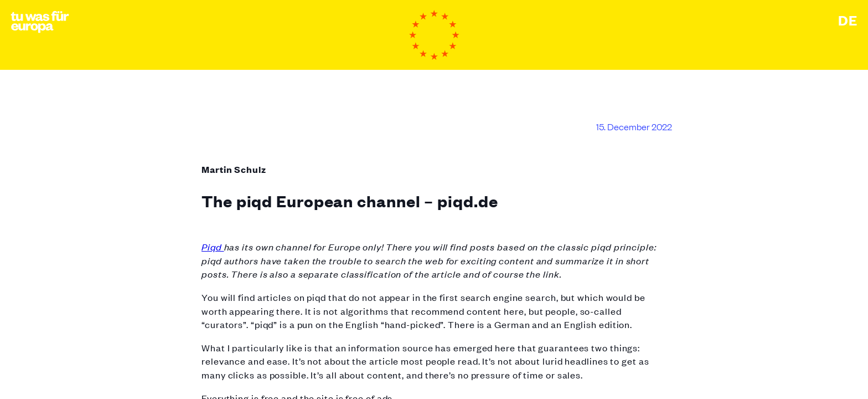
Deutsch (848, 20)
